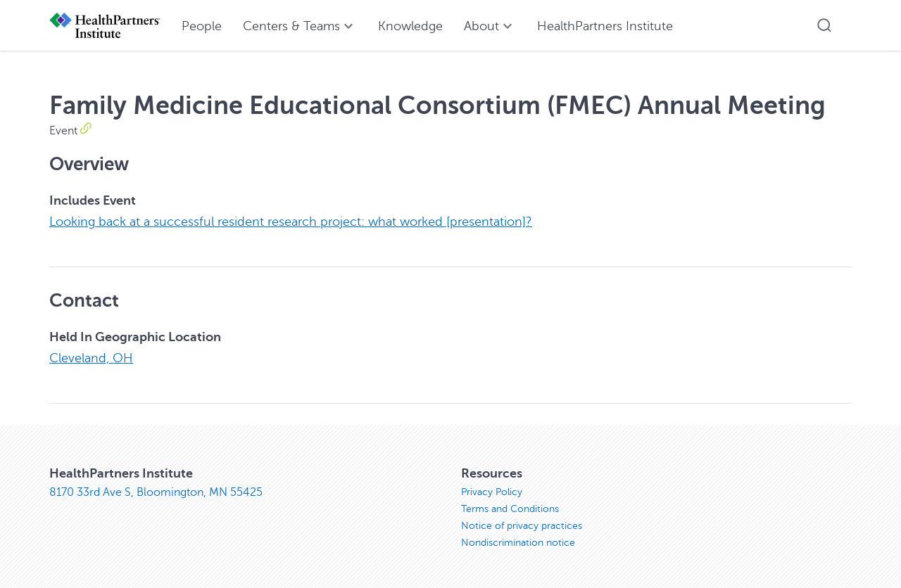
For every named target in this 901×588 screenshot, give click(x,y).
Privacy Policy (492, 491)
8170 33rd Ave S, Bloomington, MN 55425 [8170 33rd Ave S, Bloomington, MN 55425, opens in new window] (156, 491)
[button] (824, 25)
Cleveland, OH (91, 357)
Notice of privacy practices (522, 524)
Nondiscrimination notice (518, 541)
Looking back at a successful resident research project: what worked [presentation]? (291, 222)
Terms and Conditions (510, 507)
